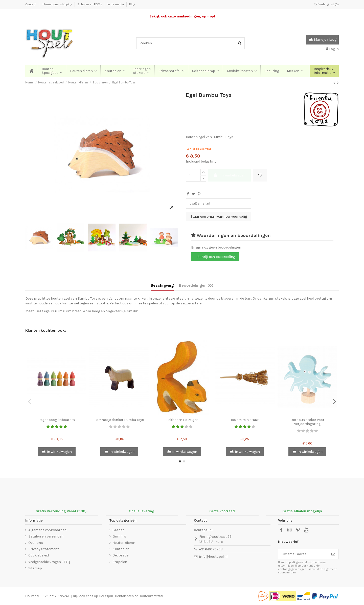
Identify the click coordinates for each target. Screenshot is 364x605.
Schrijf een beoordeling (216, 257)
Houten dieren (124, 543)
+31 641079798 (211, 549)
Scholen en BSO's (90, 4)
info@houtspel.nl (213, 557)
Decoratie (120, 555)
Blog (132, 4)
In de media (116, 4)
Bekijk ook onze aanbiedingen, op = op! (182, 16)
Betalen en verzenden (46, 536)
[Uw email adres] (303, 554)
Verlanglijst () (326, 4)
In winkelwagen (229, 175)
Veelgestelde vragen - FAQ (49, 562)
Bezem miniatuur (245, 420)
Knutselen (121, 549)
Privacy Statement (44, 549)
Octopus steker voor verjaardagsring (307, 422)
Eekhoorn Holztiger (182, 420)
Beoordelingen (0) (196, 285)
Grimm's (119, 536)
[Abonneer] (333, 554)
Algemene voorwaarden (47, 530)
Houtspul (106, 596)
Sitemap (35, 568)
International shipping (57, 4)
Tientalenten (124, 596)
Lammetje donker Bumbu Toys (119, 420)
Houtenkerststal (151, 596)
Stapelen (120, 562)
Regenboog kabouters (57, 420)
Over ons (36, 543)
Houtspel (32, 596)
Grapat (118, 530)
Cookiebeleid (39, 555)
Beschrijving (162, 285)
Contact (31, 4)
